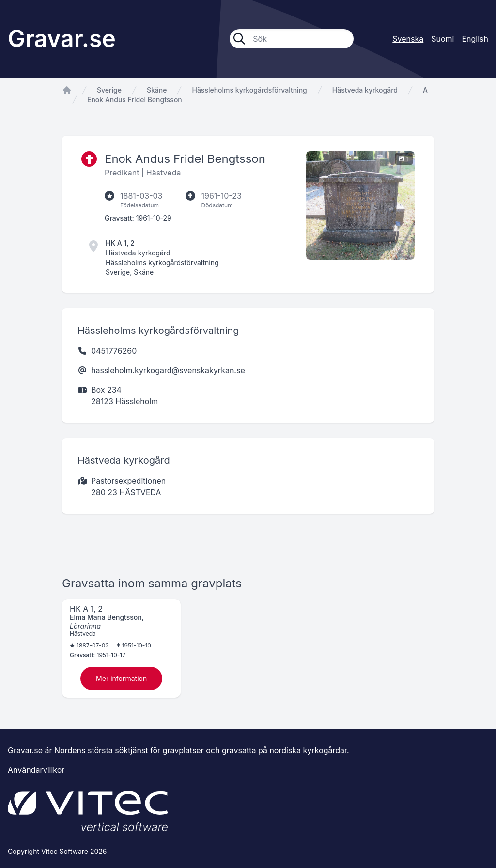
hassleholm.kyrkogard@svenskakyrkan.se (168, 370)
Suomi (442, 39)
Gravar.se (62, 39)
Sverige (109, 90)
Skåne (157, 90)
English (475, 39)
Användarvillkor (36, 770)
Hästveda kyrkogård (365, 90)
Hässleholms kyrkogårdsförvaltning (249, 90)
